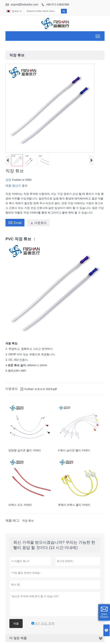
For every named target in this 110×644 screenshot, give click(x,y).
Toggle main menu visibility (98, 35)
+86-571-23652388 (58, 4)
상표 (9, 180)
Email (15, 222)
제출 (16, 624)
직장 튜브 (28, 521)
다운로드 (39, 223)
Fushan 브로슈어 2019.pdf (38, 389)
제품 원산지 (14, 186)
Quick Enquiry (104, 615)
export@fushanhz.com (24, 4)
